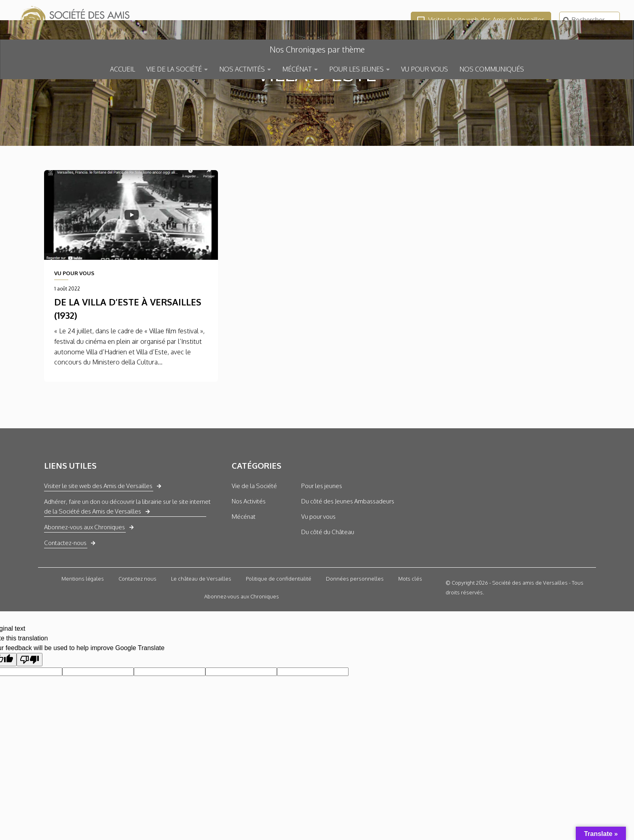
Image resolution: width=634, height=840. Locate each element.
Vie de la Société (254, 545)
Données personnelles (355, 638)
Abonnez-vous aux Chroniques (85, 586)
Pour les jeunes (322, 545)
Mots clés (410, 638)
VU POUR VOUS (425, 69)
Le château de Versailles (201, 638)
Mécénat (244, 576)
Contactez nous (137, 638)
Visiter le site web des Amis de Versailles (481, 20)
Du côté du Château (328, 591)
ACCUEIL (123, 69)
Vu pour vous (318, 576)
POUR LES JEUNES (356, 69)
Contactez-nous (65, 602)
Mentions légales (83, 638)
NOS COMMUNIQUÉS (492, 69)
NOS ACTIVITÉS (242, 69)
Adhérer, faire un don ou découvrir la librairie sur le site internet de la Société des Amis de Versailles (127, 565)
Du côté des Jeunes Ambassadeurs (348, 560)
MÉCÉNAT (297, 69)
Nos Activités (249, 560)
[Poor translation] (30, 719)
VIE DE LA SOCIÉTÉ (174, 69)
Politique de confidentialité (279, 638)
